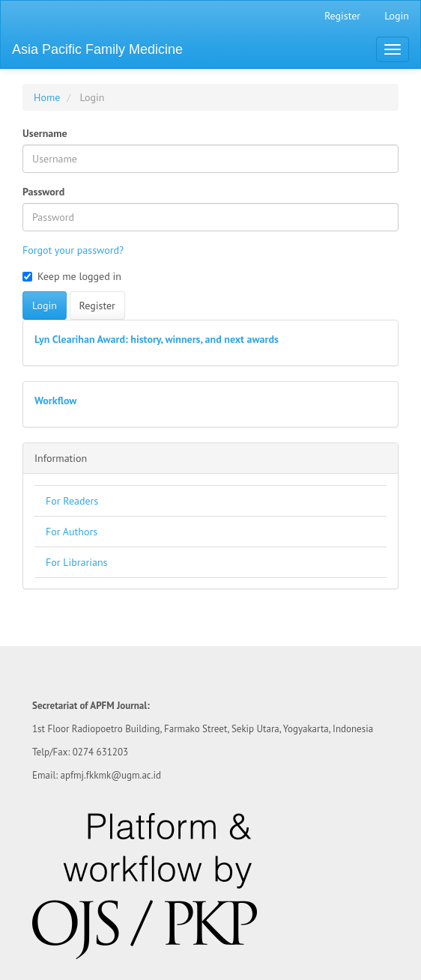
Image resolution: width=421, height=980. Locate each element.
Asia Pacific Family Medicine (97, 49)
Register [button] (97, 305)
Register (342, 16)
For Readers (72, 501)
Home (47, 97)
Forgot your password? (73, 250)
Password (43, 192)
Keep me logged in (72, 276)
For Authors (72, 532)
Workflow (55, 401)
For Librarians (77, 562)
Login (397, 16)
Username (45, 133)
